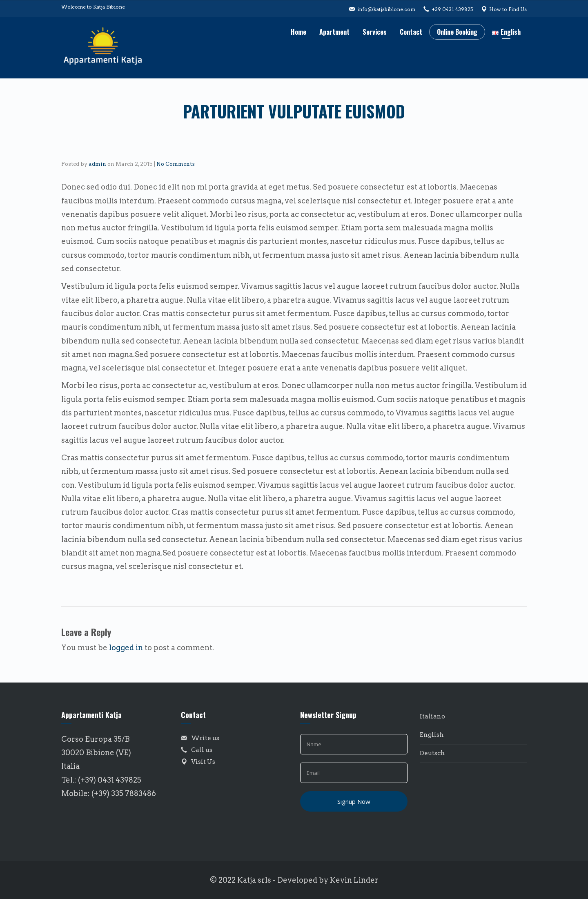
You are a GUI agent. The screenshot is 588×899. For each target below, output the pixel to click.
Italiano (432, 716)
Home (298, 32)
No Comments (176, 164)
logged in (126, 648)
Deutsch (432, 753)
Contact (411, 32)
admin (97, 164)
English (432, 735)
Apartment (334, 32)
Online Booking (457, 32)
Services (375, 32)
